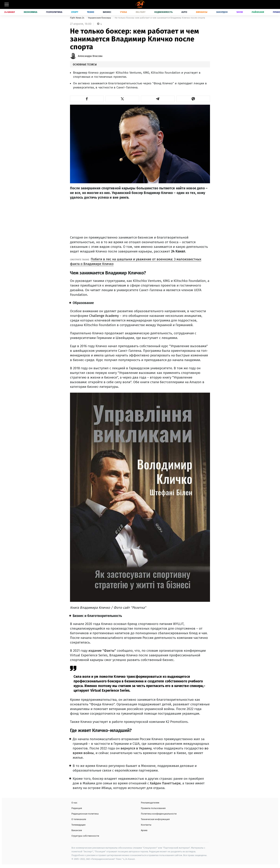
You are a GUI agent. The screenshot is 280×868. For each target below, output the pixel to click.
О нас (74, 803)
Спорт (75, 12)
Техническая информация (155, 819)
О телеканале (79, 819)
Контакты (146, 825)
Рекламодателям (150, 803)
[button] (87, 99)
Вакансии (77, 830)
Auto (184, 12)
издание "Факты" (102, 651)
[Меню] (7, 4)
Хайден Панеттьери (165, 783)
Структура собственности (85, 836)
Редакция (77, 808)
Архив (144, 830)
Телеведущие (78, 825)
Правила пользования (153, 808)
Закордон (222, 12)
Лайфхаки (258, 12)
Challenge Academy (104, 316)
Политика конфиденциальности (159, 814)
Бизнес (107, 12)
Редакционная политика (85, 814)
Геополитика (54, 12)
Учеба (123, 12)
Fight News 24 (77, 18)
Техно (91, 12)
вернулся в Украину (136, 748)
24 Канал (10, 12)
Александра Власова (90, 56)
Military (141, 12)
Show (240, 12)
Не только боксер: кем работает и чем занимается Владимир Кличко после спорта (160, 18)
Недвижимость (163, 12)
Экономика (30, 12)
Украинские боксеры (100, 18)
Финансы (202, 12)
